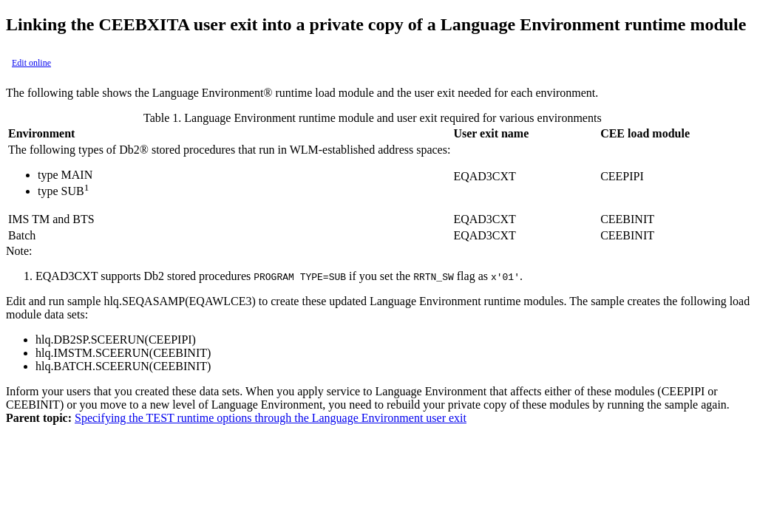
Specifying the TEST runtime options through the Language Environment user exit (271, 418)
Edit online (31, 63)
